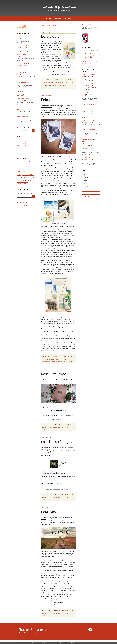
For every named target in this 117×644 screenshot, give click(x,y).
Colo (83, 113)
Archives (58, 18)
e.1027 (54, 84)
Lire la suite (96, 29)
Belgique (63, 424)
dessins (44, 84)
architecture (49, 84)
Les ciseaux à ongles (57, 442)
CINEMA (19, 148)
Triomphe (20, 74)
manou (84, 94)
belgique (28, 181)
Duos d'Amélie (21, 65)
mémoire (72, 189)
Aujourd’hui (44, 517)
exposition (20, 168)
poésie (33, 165)
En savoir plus (76, 643)
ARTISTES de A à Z (22, 144)
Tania (83, 76)
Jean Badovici (64, 194)
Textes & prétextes (59, 6)
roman (19, 171)
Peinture (86, 199)
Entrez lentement (54, 100)
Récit (33, 177)
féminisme (65, 85)
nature (19, 165)
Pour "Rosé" (50, 512)
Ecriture (32, 171)
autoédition (72, 426)
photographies (51, 429)
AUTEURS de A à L (22, 139)
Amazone (43, 519)
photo (56, 192)
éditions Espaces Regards (67, 379)
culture (20, 177)
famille (25, 162)
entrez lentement (65, 81)
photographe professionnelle (48, 572)
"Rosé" (45, 379)
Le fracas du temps (23, 118)
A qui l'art (20, 109)
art (33, 168)
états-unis (27, 177)
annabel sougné (65, 426)
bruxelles (32, 162)
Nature (86, 193)
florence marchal (55, 81)
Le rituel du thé (22, 100)
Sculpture (26, 165)
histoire (25, 171)
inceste (62, 428)
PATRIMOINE (20, 151)
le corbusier (66, 84)
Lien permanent (46, 79)
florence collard (69, 82)
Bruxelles (68, 424)
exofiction (50, 82)
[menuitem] (48, 18)
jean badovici (59, 361)
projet (60, 429)
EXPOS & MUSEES (22, 146)
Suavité (19, 56)
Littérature (68, 79)
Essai (19, 174)
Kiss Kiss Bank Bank (46, 589)
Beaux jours (50, 36)
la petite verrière (87, 140)
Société (54, 426)
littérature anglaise (22, 184)
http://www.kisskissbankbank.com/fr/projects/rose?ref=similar (57, 490)
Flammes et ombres (23, 47)
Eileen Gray (69, 240)
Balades (86, 177)
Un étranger (21, 91)
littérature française (28, 174)
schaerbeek (21, 181)
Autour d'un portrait (23, 83)
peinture (28, 168)
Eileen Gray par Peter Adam (49, 187)
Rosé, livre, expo (54, 374)
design (56, 85)
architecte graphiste (48, 570)
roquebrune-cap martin (48, 85)
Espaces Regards (67, 583)
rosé (63, 429)
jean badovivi (59, 84)
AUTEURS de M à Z (22, 141)
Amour (19, 162)
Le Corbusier (56, 230)
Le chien (19, 39)
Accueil (48, 18)
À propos (68, 18)
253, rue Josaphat (54, 420)
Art (59, 79)
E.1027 (59, 183)
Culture (63, 79)
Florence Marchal (45, 156)
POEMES (19, 153)
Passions (44, 81)
